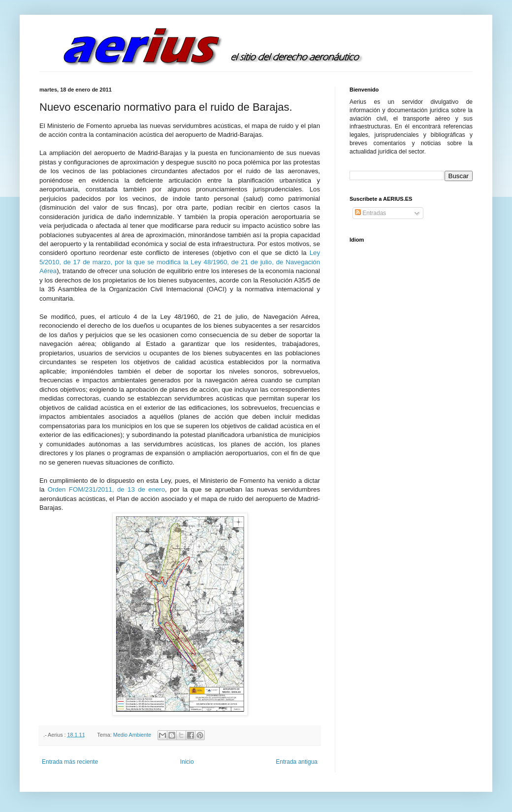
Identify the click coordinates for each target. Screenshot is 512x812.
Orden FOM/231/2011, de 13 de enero (106, 489)
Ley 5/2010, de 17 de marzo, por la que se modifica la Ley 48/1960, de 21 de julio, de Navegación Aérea (180, 262)
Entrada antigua (297, 762)
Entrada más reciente (70, 762)
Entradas (370, 213)
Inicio (187, 762)
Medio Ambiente (132, 735)
